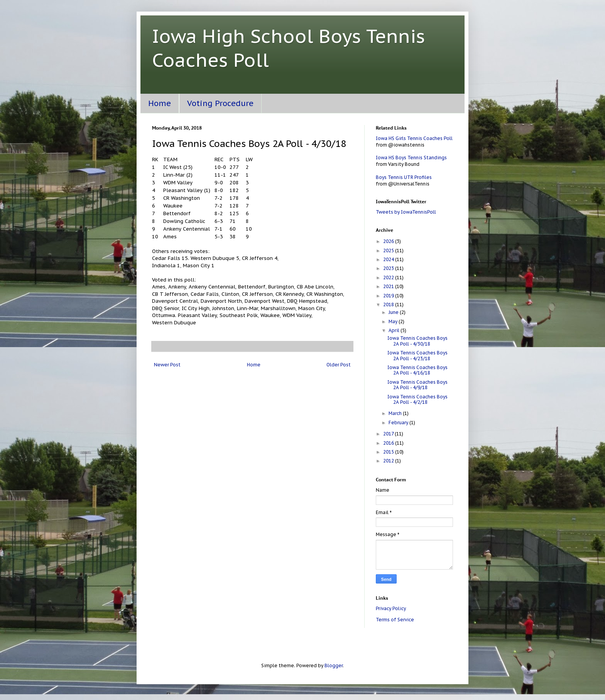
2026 (389, 241)
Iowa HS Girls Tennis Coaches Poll (414, 138)
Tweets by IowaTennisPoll (406, 212)
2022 (389, 277)
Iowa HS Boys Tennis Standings (411, 158)
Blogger (334, 665)
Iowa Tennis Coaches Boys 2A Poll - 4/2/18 (417, 399)
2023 (389, 268)
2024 (389, 259)
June (394, 312)
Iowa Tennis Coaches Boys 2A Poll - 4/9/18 (417, 385)
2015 (389, 452)
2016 (389, 443)
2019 (389, 296)
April (395, 330)
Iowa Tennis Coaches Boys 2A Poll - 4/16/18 (417, 370)
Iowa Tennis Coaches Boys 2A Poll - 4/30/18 (417, 341)
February (399, 423)
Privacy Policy (391, 608)
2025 (389, 250)
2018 (389, 304)
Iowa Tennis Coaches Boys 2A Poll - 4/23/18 (417, 355)
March (396, 413)
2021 (389, 286)
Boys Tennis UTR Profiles (404, 177)
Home (160, 103)
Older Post (339, 365)
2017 (389, 434)
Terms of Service (395, 620)
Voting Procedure (220, 103)
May (394, 321)
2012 (389, 461)
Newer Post (167, 365)
